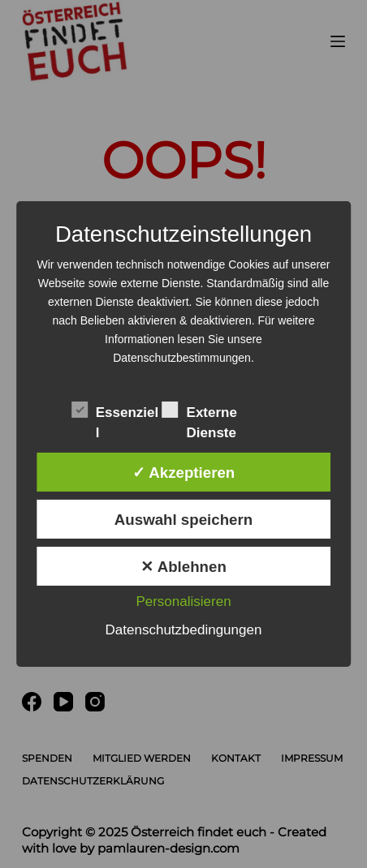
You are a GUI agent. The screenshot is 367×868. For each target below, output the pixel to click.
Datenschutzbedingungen (184, 630)
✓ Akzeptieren (183, 473)
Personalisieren (183, 602)
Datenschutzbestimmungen (182, 358)
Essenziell (115, 411)
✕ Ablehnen (183, 567)
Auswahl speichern (183, 520)
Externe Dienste (200, 411)
